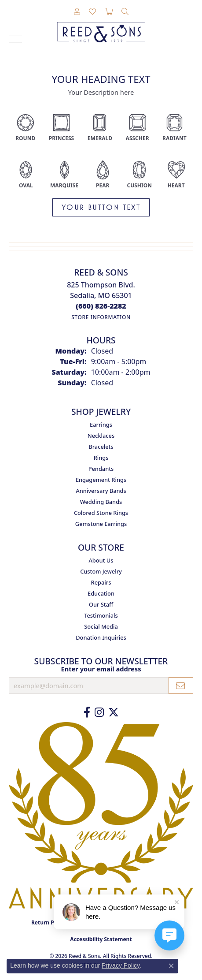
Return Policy (49, 922)
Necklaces (101, 436)
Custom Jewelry (101, 571)
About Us (101, 560)
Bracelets (101, 447)
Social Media (101, 626)
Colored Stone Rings (101, 513)
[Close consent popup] (171, 966)
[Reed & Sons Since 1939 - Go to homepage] (101, 26)
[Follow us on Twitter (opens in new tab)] (114, 712)
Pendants (101, 469)
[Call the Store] (101, 306)
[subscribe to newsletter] (181, 686)
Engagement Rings (101, 480)
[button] (77, 12)
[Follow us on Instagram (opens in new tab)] (99, 712)
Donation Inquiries (101, 637)
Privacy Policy (121, 965)
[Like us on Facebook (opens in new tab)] (87, 712)
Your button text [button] (101, 207)
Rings (101, 458)
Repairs (101, 582)
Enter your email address (101, 669)
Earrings (101, 425)
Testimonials (101, 615)
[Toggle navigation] (15, 39)
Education (101, 593)
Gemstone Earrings (101, 524)
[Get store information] (101, 317)
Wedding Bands (101, 502)
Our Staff (101, 604)
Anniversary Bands (101, 491)
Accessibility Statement (101, 939)
